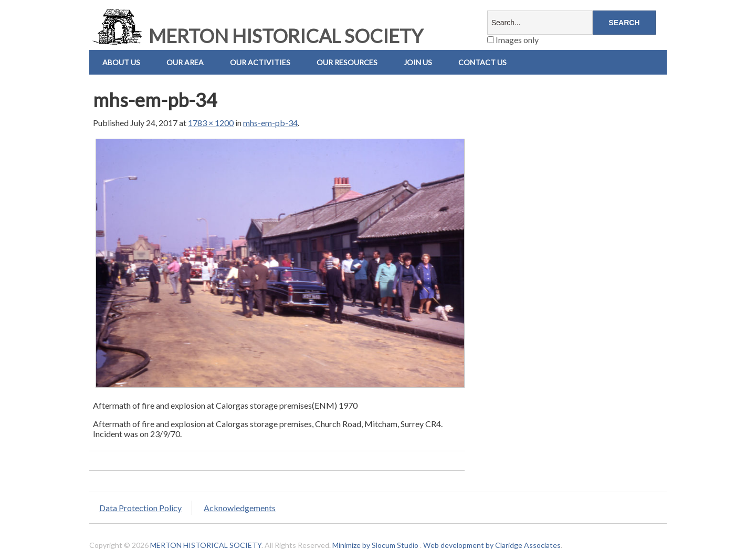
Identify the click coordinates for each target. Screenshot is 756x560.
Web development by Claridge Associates (492, 545)
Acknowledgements (240, 508)
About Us (121, 62)
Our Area (185, 62)
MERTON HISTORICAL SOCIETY (256, 36)
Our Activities (260, 62)
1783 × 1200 (211, 123)
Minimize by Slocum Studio (375, 545)
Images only (513, 40)
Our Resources (347, 62)
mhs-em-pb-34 (270, 123)
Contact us (482, 62)
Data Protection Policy (140, 508)
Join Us (418, 62)
